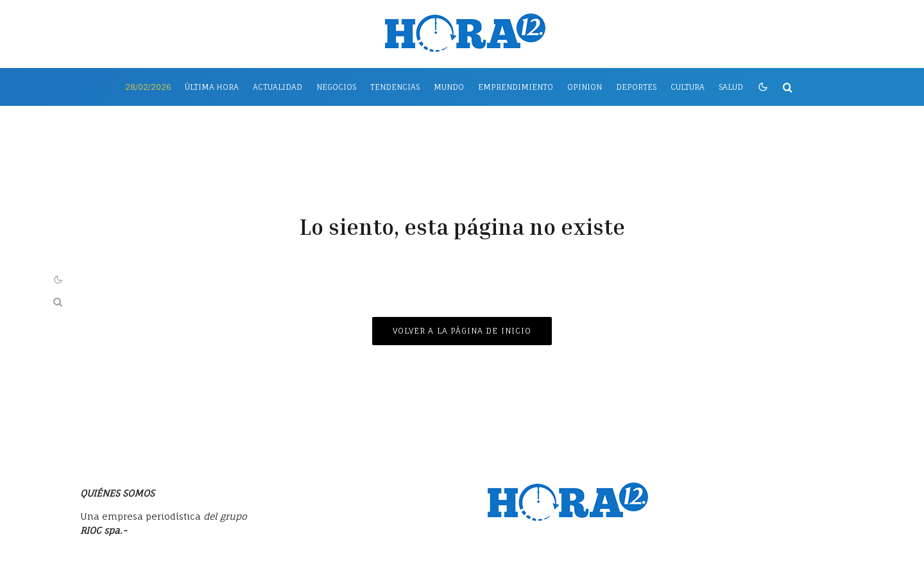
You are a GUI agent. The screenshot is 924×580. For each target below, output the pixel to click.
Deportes (636, 87)
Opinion (585, 87)
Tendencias (395, 87)
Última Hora (212, 87)
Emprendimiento (516, 87)
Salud (731, 87)
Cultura (688, 87)
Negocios (336, 87)
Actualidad (278, 87)
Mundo (449, 87)
